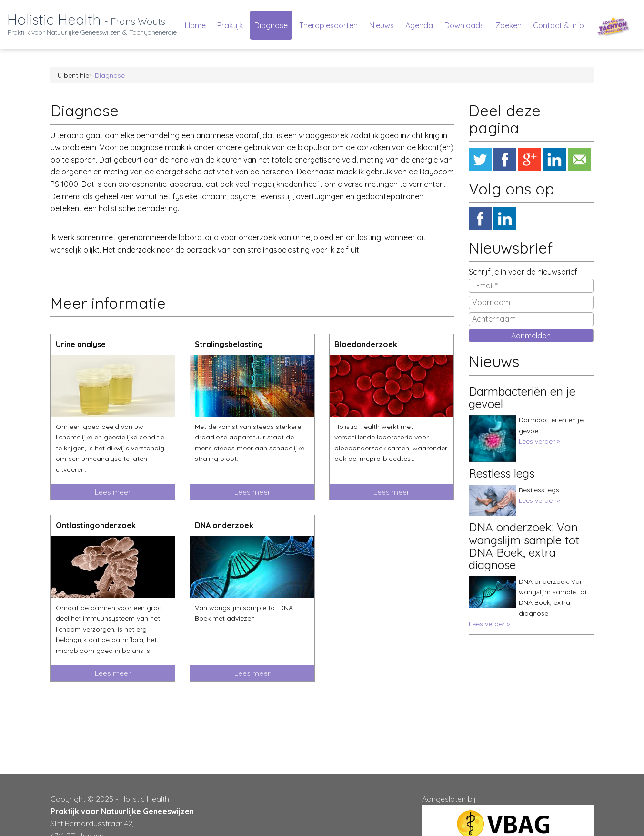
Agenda (419, 25)
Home (195, 25)
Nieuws (382, 25)
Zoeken (508, 25)
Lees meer (113, 492)
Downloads (464, 25)
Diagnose (271, 25)
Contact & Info (558, 25)
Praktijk (230, 25)
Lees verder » (539, 441)
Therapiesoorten (328, 25)
